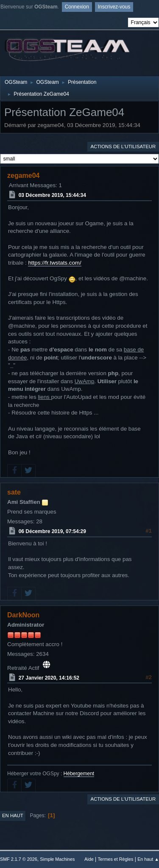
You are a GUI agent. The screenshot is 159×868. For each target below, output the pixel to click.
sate (14, 492)
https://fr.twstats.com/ (54, 263)
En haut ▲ (148, 859)
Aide (89, 859)
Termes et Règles (115, 859)
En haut (13, 815)
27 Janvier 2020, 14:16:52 (49, 677)
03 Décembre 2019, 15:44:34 (52, 195)
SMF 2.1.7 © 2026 (19, 859)
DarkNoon (23, 615)
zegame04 (23, 176)
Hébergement (79, 774)
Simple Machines (57, 859)
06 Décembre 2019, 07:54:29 (52, 531)
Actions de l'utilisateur (123, 147)
